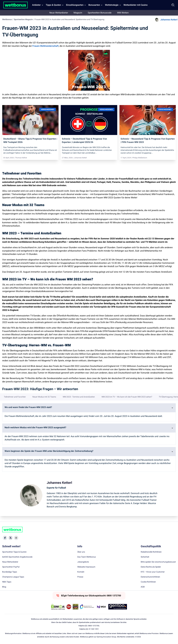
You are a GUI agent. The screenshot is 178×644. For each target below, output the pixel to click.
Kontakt (81, 572)
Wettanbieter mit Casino (136, 5)
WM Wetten (123, 13)
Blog (4, 587)
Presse (80, 577)
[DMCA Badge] (58, 607)
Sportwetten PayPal (11, 567)
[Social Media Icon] (5, 538)
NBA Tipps (7, 582)
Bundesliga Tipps (10, 572)
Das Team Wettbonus (87, 557)
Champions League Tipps (13, 577)
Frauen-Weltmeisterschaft (45, 46)
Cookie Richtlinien (148, 582)
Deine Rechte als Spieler (151, 567)
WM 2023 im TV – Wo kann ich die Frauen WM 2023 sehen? (127, 397)
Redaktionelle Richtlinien (151, 552)
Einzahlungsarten (75, 5)
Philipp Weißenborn (140, 158)
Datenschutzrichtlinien (150, 577)
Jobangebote (83, 562)
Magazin (78, 13)
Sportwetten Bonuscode (100, 13)
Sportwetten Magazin (23, 19)
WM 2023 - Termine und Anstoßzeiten (79, 397)
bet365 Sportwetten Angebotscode (17, 557)
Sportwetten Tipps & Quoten (14, 552)
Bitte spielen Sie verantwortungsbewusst (158, 562)
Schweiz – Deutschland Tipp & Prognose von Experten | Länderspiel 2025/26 (84, 141)
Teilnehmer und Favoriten (15, 397)
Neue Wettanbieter (59, 13)
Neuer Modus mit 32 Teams (44, 397)
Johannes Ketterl (169, 20)
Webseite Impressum (86, 567)
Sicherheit (145, 557)
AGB (143, 587)
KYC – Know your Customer (153, 572)
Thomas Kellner (21, 158)
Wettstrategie (112, 5)
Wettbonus (7, 19)
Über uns (81, 552)
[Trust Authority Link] (87, 607)
